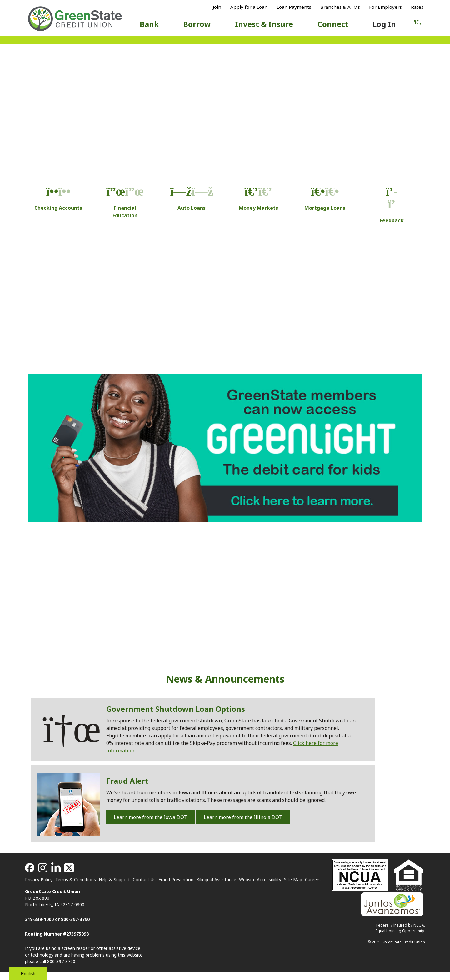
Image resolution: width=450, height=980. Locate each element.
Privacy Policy (39, 880)
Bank (149, 24)
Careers (313, 880)
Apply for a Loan (249, 7)
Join (217, 7)
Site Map (293, 880)
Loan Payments (294, 7)
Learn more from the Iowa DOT (151, 817)
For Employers (385, 7)
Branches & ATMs (340, 7)
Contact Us (144, 880)
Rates (417, 7)
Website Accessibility (260, 880)
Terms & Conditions (76, 880)
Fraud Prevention (176, 880)
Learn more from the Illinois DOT (243, 817)
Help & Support (114, 880)
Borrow (197, 24)
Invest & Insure (264, 24)
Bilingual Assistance (216, 880)
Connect (333, 24)
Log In (384, 24)
